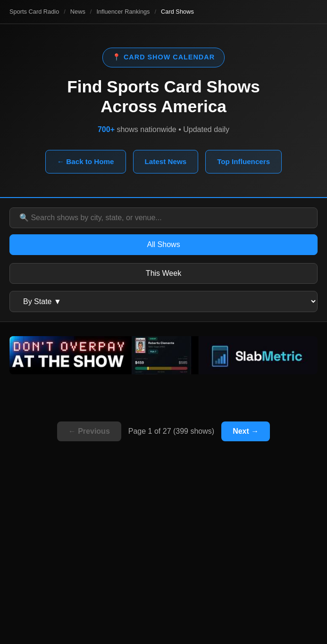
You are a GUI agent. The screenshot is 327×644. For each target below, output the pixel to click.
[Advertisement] (163, 559)
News (78, 12)
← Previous (89, 431)
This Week (163, 273)
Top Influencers (243, 161)
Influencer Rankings (123, 12)
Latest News (166, 161)
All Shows (163, 244)
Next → (246, 431)
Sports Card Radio (34, 12)
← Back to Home (86, 161)
